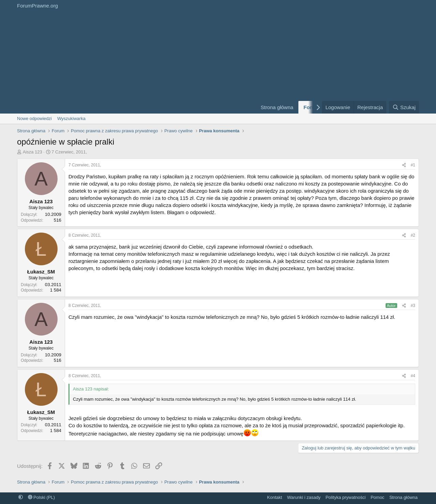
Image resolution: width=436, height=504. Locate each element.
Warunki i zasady (304, 497)
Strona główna (277, 107)
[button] (21, 497)
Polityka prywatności (346, 497)
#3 (413, 306)
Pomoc (377, 497)
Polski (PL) (41, 497)
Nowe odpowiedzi (34, 118)
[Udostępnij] (404, 165)
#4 (413, 376)
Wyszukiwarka (71, 118)
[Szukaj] (404, 107)
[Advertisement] (133, 62)
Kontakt (275, 497)
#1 (413, 165)
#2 (413, 235)
